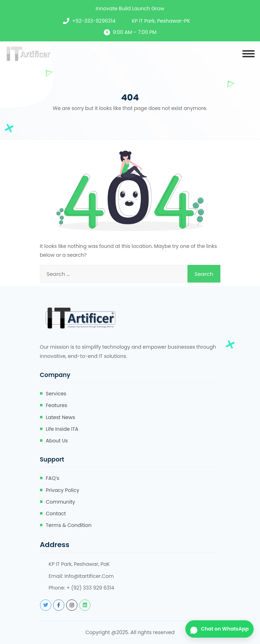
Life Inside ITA (62, 429)
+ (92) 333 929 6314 (90, 588)
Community (61, 502)
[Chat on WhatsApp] (219, 629)
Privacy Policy (63, 490)
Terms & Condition (69, 525)
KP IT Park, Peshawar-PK (161, 21)
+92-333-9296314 (94, 21)
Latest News (61, 417)
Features (57, 405)
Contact (56, 514)
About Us (57, 441)
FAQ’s (53, 478)
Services (56, 394)
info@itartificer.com (89, 576)
